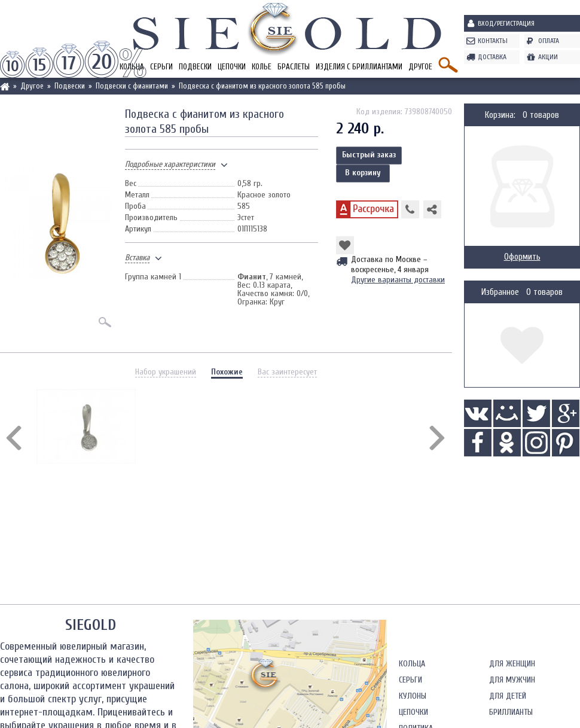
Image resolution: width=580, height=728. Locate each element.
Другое (420, 67)
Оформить (522, 257)
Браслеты (294, 67)
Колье (262, 67)
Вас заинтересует (287, 372)
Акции (548, 57)
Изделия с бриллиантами (359, 67)
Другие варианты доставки (398, 280)
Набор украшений (166, 372)
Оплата (549, 41)
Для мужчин (512, 680)
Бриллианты (511, 712)
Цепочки (232, 67)
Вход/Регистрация (506, 23)
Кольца (412, 664)
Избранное (500, 292)
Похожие (227, 372)
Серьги (161, 67)
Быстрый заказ (369, 155)
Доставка (492, 57)
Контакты (493, 41)
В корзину (363, 173)
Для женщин (512, 664)
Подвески (195, 67)
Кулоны (413, 696)
